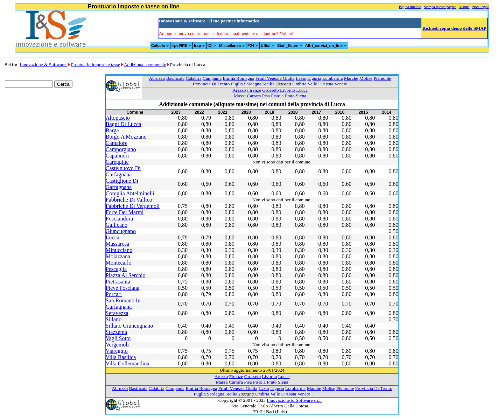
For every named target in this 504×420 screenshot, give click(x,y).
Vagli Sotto (118, 338)
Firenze (254, 90)
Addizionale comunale (145, 65)
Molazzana (118, 256)
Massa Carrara (247, 96)
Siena (301, 96)
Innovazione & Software (43, 65)
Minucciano (119, 250)
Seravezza (117, 313)
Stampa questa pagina (440, 7)
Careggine (117, 162)
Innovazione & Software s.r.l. (294, 400)
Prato (290, 96)
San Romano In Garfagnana (123, 304)
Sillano (114, 319)
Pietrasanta (118, 282)
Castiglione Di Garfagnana (122, 184)
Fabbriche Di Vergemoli (133, 206)
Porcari (114, 294)
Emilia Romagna (238, 78)
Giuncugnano (121, 231)
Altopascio (118, 118)
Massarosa (118, 244)
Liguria (314, 78)
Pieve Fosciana (122, 288)
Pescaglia (116, 269)
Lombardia (332, 78)
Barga (112, 130)
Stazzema (116, 332)
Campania (212, 78)
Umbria (299, 84)
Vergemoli (117, 345)
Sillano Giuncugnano (129, 326)
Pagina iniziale (410, 7)
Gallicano (117, 225)
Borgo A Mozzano (126, 137)
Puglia (237, 84)
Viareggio (117, 351)
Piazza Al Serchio (126, 275)
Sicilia (268, 84)
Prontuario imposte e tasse (96, 65)
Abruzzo (157, 78)
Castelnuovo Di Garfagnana (123, 171)
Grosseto (270, 90)
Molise (366, 78)
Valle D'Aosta (321, 84)
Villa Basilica (121, 357)
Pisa (266, 96)
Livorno (288, 90)
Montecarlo (119, 263)
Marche (351, 78)
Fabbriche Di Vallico (129, 200)
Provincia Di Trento (211, 84)
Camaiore (117, 143)
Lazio (301, 78)
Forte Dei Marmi (125, 212)
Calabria (194, 78)
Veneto (341, 84)
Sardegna (253, 84)
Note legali (480, 7)
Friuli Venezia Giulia (275, 78)
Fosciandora (119, 219)
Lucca (302, 90)
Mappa (464, 7)
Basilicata (176, 78)
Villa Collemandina (128, 363)
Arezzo (239, 90)
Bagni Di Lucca (123, 124)
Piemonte (382, 78)
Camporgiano (121, 149)
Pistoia (277, 96)
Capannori (117, 156)
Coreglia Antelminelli (130, 193)
